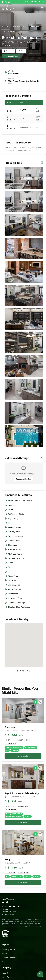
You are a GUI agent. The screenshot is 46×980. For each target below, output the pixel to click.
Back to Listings (11, 31)
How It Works (7, 977)
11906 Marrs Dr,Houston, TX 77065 (9, 911)
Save (21, 51)
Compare (8, 51)
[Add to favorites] (40, 702)
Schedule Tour (11, 56)
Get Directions (24, 671)
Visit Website (14, 74)
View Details (23, 756)
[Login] (43, 2)
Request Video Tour (24, 479)
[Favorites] (40, 2)
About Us (5, 973)
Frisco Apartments (18, 26)
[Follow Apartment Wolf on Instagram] (9, 2)
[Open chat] (40, 974)
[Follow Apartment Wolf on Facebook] (3, 2)
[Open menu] (42, 7)
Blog (3, 961)
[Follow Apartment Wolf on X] (6, 2)
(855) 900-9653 (8, 914)
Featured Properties (9, 957)
